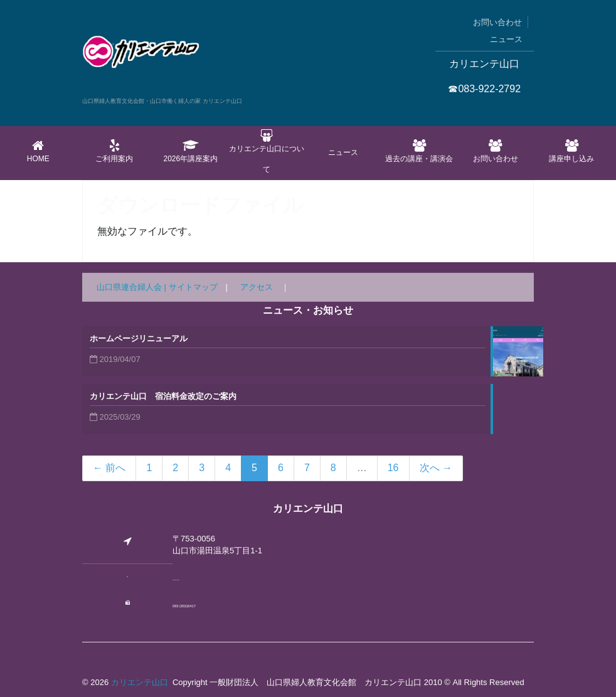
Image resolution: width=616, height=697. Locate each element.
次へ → (436, 468)
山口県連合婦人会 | (133, 287)
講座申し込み (571, 151)
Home (38, 151)
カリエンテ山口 (140, 682)
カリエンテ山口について (267, 152)
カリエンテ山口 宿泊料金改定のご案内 (163, 396)
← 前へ (109, 468)
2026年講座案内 (191, 151)
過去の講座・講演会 (419, 151)
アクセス (257, 287)
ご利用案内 (114, 151)
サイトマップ (193, 287)
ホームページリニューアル (139, 338)
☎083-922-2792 (484, 89)
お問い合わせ (497, 22)
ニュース (506, 39)
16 (393, 468)
